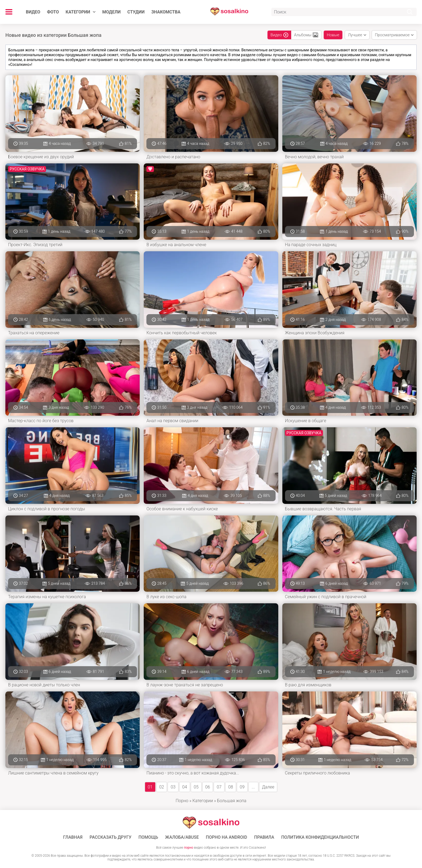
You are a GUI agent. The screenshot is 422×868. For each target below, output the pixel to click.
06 (208, 787)
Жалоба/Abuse (182, 837)
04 (185, 787)
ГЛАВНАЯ (73, 837)
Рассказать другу (111, 837)
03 (173, 787)
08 (231, 787)
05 (196, 787)
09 (242, 787)
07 (219, 787)
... (253, 787)
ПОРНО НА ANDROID (227, 837)
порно (189, 848)
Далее (268, 787)
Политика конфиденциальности (320, 837)
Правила (264, 837)
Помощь (148, 837)
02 (162, 787)
